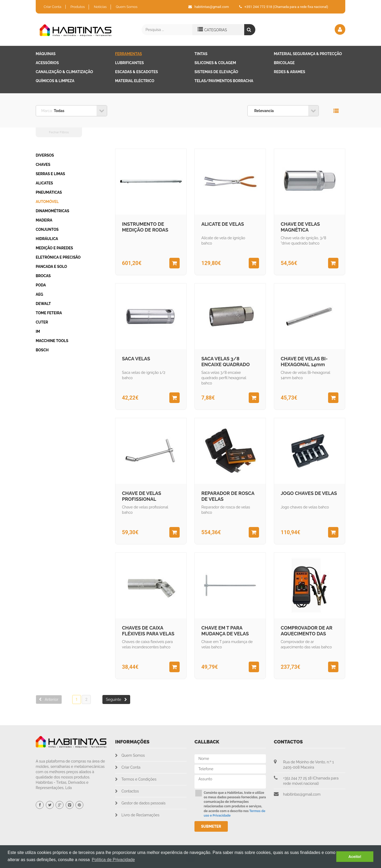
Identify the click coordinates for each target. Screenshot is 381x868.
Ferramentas (128, 54)
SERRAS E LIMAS (50, 174)
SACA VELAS (136, 359)
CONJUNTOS (47, 229)
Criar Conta (53, 7)
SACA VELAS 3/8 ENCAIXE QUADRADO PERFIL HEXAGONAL (226, 362)
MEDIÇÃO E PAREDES (54, 248)
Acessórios (47, 63)
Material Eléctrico (135, 81)
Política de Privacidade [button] (113, 860)
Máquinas (46, 54)
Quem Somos (127, 7)
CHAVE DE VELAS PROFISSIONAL (142, 496)
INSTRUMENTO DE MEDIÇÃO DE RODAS (145, 227)
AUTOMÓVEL (47, 202)
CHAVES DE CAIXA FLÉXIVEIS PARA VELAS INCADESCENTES (148, 631)
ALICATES (44, 183)
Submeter (211, 826)
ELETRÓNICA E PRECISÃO (58, 257)
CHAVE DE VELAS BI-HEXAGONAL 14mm (304, 362)
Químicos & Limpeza (55, 81)
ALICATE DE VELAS (223, 224)
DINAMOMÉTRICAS (53, 211)
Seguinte (116, 699)
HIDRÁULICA (47, 239)
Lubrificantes (130, 63)
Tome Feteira (49, 313)
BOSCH (42, 350)
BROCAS (43, 276)
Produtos (78, 7)
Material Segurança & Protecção (308, 54)
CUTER (42, 322)
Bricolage (284, 63)
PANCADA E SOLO (51, 267)
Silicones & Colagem (215, 63)
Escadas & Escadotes (137, 72)
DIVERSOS (45, 155)
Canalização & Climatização (64, 72)
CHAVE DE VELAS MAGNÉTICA (300, 227)
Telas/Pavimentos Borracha (224, 81)
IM (38, 331)
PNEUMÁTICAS (49, 192)
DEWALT (43, 304)
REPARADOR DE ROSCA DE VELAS (228, 496)
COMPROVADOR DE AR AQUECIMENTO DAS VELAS (307, 631)
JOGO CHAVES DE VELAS (309, 493)
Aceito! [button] (355, 857)
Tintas (201, 54)
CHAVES (43, 165)
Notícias (100, 7)
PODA (41, 285)
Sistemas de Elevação (216, 72)
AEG (39, 294)
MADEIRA (44, 220)
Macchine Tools (52, 341)
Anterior (49, 699)
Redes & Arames (289, 72)
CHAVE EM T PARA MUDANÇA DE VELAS (225, 631)
